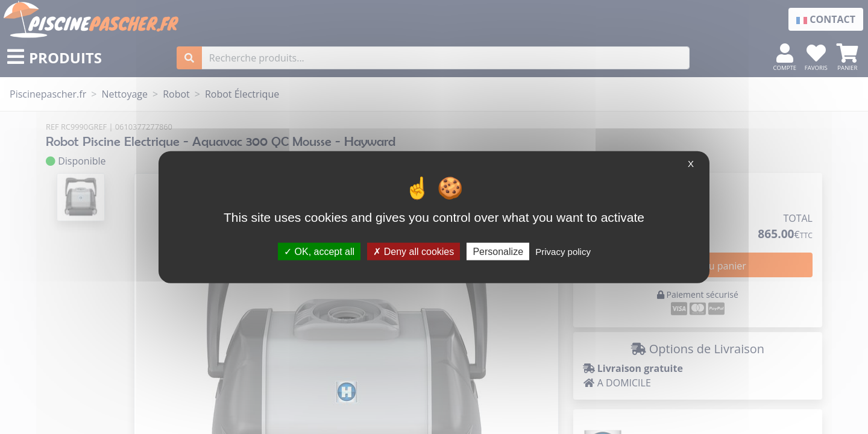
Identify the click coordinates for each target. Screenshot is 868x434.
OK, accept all (319, 251)
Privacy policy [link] (563, 251)
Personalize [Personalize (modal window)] (498, 251)
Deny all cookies (414, 251)
